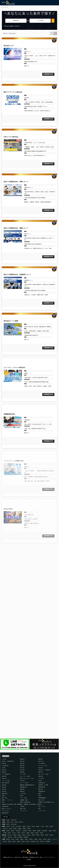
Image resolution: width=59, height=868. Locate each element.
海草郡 (38, 835)
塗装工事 (4, 770)
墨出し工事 (41, 800)
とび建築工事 (5, 766)
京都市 (8, 820)
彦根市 (29, 829)
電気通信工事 (23, 787)
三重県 (3, 839)
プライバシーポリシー (49, 857)
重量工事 (22, 789)
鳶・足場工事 (42, 763)
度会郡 (9, 841)
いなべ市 (54, 839)
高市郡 (5, 833)
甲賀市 (10, 829)
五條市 (42, 833)
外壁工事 (22, 768)
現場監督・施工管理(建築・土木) (46, 802)
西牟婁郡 (20, 837)
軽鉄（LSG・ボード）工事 (27, 779)
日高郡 (15, 837)
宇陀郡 (30, 831)
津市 (37, 841)
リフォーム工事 (6, 781)
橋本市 (24, 835)
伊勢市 (23, 841)
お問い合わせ (18, 857)
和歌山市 (10, 837)
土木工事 (4, 759)
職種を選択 (16, 20)
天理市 (19, 833)
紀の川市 (10, 835)
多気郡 (45, 839)
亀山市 (49, 839)
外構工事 (4, 776)
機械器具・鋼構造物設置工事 (27, 785)
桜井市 (9, 833)
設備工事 (4, 785)
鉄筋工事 (22, 761)
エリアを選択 (40, 20)
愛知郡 (20, 829)
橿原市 (13, 831)
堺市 (12, 822)
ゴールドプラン (24, 811)
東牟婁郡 (26, 837)
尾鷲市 (22, 839)
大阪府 (3, 822)
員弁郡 (5, 841)
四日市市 (42, 841)
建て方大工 (41, 761)
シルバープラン (42, 811)
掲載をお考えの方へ (8, 857)
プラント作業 (23, 798)
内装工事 (4, 779)
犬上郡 (13, 826)
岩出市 (5, 837)
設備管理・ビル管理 (43, 785)
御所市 (37, 833)
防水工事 (22, 770)
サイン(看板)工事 (6, 774)
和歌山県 (4, 835)
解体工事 (22, 766)
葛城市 (32, 833)
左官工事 (41, 768)
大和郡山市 (18, 831)
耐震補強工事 (42, 791)
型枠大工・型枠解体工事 (8, 761)
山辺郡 (50, 831)
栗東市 (38, 826)
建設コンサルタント (7, 809)
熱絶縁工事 (5, 794)
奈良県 (3, 831)
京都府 (3, 820)
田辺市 (29, 835)
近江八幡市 (18, 826)
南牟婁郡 (48, 841)
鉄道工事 (4, 791)
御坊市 (47, 835)
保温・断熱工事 (6, 783)
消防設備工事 (42, 787)
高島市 (51, 826)
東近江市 (5, 829)
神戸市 (8, 824)
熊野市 (26, 839)
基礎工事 (41, 759)
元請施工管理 (5, 806)
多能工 (3, 796)
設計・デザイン (42, 806)
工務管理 (22, 806)
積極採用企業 (5, 813)
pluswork (26, 866)
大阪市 (8, 822)
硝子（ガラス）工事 (43, 774)
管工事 (3, 768)
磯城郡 (39, 831)
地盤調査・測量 (24, 800)
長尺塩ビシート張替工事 (44, 770)
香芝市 (55, 831)
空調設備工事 (42, 783)
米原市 (8, 826)
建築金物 (22, 772)
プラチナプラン (6, 811)
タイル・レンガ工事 (25, 776)
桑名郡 (8, 839)
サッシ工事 (23, 774)
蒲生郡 (24, 826)
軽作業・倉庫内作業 (25, 802)
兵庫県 (3, 824)
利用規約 (29, 859)
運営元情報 (25, 857)
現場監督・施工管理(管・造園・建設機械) (12, 804)
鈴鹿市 (19, 841)
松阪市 (31, 839)
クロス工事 (41, 779)
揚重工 (40, 794)
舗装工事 (41, 789)
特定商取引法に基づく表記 (36, 857)
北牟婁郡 (33, 841)
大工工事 (22, 781)
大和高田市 (44, 831)
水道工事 (4, 789)
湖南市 (15, 829)
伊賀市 (14, 841)
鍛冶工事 (22, 763)
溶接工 (22, 796)
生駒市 (8, 831)
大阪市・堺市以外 (19, 822)
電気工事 (4, 787)
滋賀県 (3, 826)
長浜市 (29, 826)
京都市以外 (14, 820)
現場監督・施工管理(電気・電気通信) (33, 804)
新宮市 (42, 835)
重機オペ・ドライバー (7, 800)
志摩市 (17, 839)
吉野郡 (28, 833)
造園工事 (41, 776)
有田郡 (15, 835)
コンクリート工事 (43, 766)
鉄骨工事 (4, 763)
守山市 (42, 826)
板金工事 (41, 772)
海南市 (19, 835)
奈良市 (14, 833)
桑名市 (28, 841)
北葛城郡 (25, 831)
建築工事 (22, 759)
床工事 (40, 781)
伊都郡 (33, 835)
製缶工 (40, 796)
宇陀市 (23, 833)
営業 (39, 809)
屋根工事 (4, 772)
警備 (3, 802)
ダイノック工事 (24, 783)
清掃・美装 (5, 798)
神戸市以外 (14, 824)
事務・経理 (23, 809)
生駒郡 (34, 831)
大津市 (47, 826)
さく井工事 (23, 794)
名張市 (40, 839)
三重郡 (36, 839)
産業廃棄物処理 (42, 798)
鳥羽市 (13, 839)
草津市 (33, 826)
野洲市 (24, 829)
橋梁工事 (22, 791)
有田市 (51, 835)
